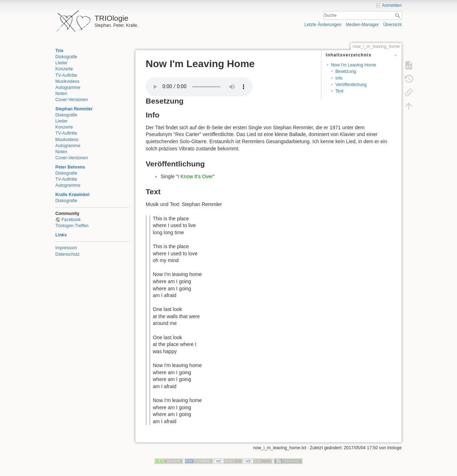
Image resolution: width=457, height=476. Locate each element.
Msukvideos (67, 140)
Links (61, 235)
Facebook (71, 220)
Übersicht (392, 25)
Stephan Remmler (74, 109)
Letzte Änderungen (323, 25)
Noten (61, 94)
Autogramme (68, 87)
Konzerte (64, 69)
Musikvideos (67, 81)
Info (339, 78)
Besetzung (346, 71)
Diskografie (66, 57)
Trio (59, 51)
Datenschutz (67, 254)
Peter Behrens (70, 167)
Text (339, 91)
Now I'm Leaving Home (353, 65)
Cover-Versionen (72, 100)
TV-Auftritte (66, 75)
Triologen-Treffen (72, 226)
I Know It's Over (195, 176)
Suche (398, 15)
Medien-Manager (362, 25)
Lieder (61, 63)
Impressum (66, 248)
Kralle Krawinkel (72, 195)
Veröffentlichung (351, 85)
